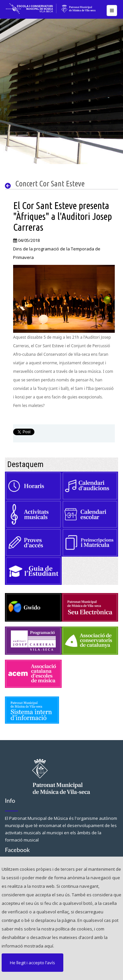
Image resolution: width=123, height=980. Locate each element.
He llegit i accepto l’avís (32, 963)
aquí (49, 946)
